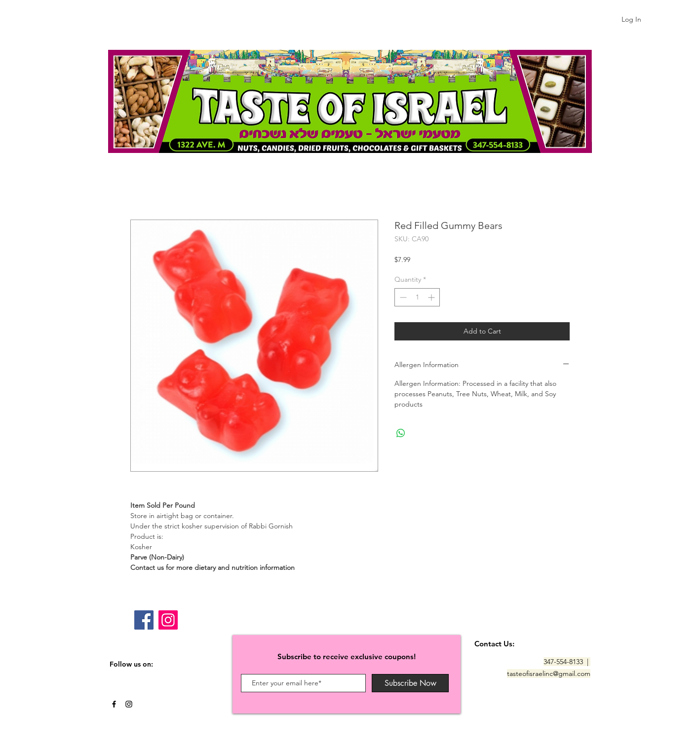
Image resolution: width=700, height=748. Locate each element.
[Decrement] (402, 297)
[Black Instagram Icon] (129, 704)
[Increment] (432, 297)
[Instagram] (168, 620)
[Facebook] (144, 620)
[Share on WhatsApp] (401, 433)
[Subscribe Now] (410, 683)
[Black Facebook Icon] (114, 704)
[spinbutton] (417, 297)
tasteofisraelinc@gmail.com (549, 673)
